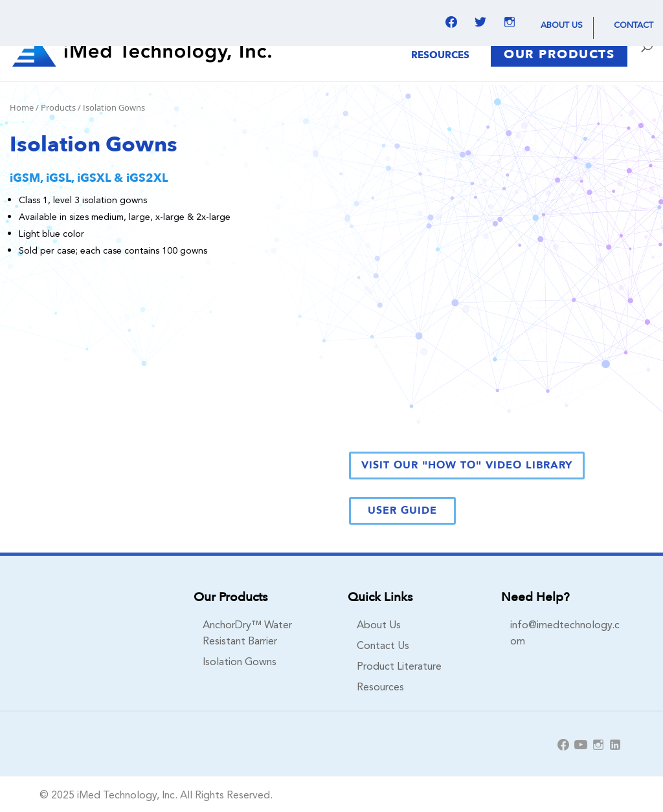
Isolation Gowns (240, 661)
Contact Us (383, 644)
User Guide (402, 510)
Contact (634, 24)
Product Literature (399, 665)
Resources (440, 56)
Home (22, 107)
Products (58, 107)
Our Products (559, 54)
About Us (562, 24)
